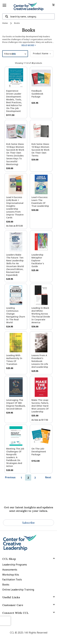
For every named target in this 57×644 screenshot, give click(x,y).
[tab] (28, 613)
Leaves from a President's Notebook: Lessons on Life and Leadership (40, 361)
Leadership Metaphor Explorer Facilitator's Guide (38, 260)
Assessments (10, 570)
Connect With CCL (15, 613)
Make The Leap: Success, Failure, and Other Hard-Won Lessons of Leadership (40, 406)
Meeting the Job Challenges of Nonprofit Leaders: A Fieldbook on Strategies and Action (15, 457)
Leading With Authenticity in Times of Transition (14, 360)
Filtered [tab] (17, 54)
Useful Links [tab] (11, 597)
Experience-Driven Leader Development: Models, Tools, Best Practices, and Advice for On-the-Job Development (14, 101)
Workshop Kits (11, 575)
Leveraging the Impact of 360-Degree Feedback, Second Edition (16, 404)
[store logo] (28, 7)
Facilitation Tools (12, 580)
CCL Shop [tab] (9, 559)
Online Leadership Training (18, 590)
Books (6, 585)
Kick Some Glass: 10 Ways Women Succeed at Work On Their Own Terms (40, 150)
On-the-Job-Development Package (39, 452)
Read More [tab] (28, 45)
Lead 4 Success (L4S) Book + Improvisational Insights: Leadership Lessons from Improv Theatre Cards (15, 207)
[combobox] (28, 16)
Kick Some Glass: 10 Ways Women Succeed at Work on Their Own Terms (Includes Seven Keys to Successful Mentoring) (15, 154)
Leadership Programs (15, 565)
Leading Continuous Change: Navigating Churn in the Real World (16, 315)
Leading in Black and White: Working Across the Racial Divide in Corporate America (41, 315)
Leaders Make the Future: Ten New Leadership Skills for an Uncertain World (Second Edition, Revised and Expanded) (15, 265)
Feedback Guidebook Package (37, 94)
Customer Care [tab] (13, 605)
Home (5, 23)
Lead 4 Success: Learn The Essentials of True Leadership (40, 202)
